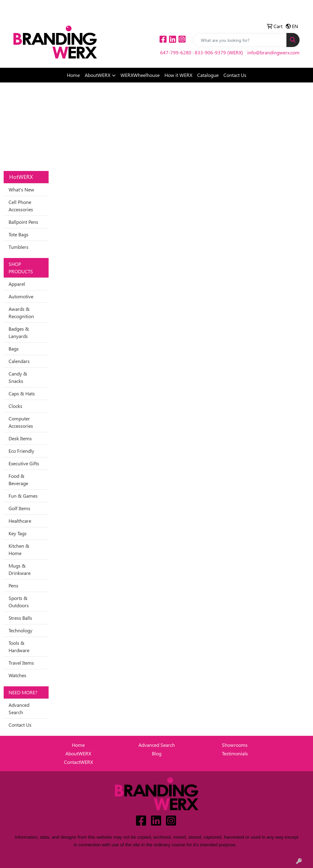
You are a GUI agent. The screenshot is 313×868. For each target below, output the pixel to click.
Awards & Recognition (21, 312)
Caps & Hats (22, 393)
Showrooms (235, 745)
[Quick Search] (240, 40)
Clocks (15, 406)
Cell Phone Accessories (21, 206)
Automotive (21, 296)
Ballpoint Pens (23, 222)
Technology (20, 630)
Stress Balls (20, 618)
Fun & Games (23, 496)
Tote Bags (18, 234)
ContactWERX (78, 762)
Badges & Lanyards (19, 332)
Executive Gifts (24, 463)
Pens (13, 585)
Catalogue (208, 75)
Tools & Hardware (19, 646)
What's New (21, 189)
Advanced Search (19, 708)
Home (73, 75)
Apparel (17, 284)
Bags (14, 349)
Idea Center (28, 7)
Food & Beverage (18, 479)
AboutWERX (98, 75)
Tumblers (18, 247)
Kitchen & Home (19, 549)
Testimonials (235, 753)
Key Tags (18, 533)
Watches (17, 675)
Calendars (19, 361)
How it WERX (178, 75)
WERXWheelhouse (140, 75)
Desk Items (20, 438)
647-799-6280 (176, 52)
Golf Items (19, 508)
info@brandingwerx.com (273, 52)
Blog (157, 753)
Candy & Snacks (18, 377)
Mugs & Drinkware (20, 569)
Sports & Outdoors (19, 602)
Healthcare (20, 521)
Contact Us (235, 75)
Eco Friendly (21, 451)
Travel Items (21, 663)
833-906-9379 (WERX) (219, 52)
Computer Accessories (21, 422)
